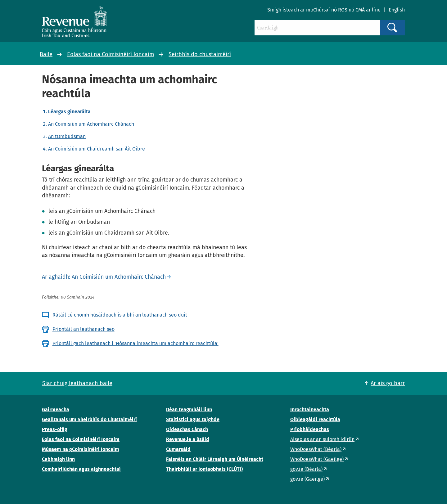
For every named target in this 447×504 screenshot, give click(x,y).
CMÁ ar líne (368, 10)
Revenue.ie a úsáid (188, 439)
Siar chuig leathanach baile (77, 383)
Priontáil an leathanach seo (84, 329)
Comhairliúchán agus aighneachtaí (81, 469)
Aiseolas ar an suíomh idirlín (322, 439)
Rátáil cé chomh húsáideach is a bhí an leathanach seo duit (120, 315)
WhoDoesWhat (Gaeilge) (317, 459)
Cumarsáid (178, 449)
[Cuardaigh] (317, 28)
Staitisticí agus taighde (193, 419)
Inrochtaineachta (310, 409)
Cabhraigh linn (58, 459)
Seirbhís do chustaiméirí (200, 54)
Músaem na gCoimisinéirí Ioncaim (81, 449)
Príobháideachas (310, 429)
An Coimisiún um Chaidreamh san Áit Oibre (97, 149)
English (397, 10)
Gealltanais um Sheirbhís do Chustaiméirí (89, 419)
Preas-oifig (55, 429)
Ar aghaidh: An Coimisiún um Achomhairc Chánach (104, 277)
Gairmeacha (56, 409)
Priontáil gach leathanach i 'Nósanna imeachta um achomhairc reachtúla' (135, 343)
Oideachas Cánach (187, 429)
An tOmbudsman (67, 136)
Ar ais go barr (388, 383)
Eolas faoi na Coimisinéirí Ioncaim (111, 54)
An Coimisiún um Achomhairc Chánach (91, 124)
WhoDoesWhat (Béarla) (316, 449)
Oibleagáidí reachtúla (315, 419)
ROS (343, 10)
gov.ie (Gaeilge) (307, 479)
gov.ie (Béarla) (306, 469)
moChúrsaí (318, 10)
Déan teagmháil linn (189, 409)
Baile (46, 54)
